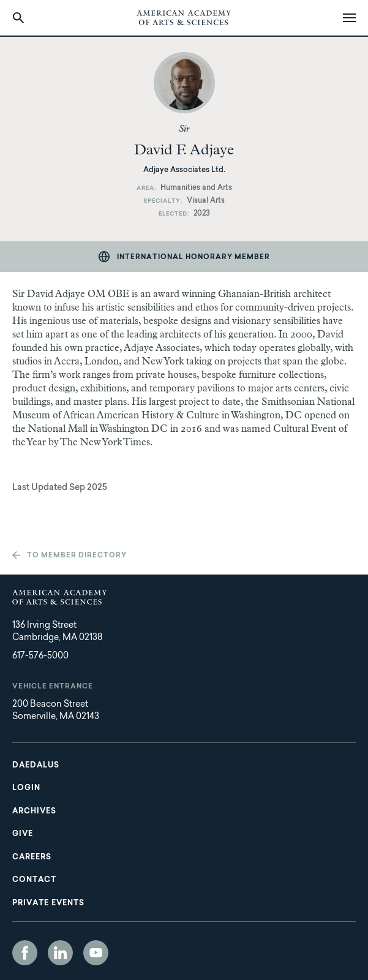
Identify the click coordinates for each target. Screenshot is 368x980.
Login (26, 788)
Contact (34, 880)
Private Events (48, 903)
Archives (34, 812)
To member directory (77, 556)
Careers (32, 858)
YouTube (96, 953)
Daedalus (36, 766)
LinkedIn (60, 953)
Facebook (25, 953)
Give (23, 834)
